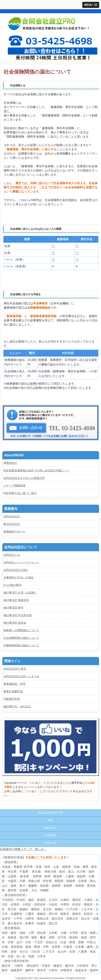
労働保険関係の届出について (21, 645)
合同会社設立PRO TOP (50, 813)
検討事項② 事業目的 (16, 600)
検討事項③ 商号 (13, 608)
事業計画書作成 (13, 691)
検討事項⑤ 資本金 (15, 623)
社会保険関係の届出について (21, 638)
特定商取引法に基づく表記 (20, 493)
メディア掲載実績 (14, 485)
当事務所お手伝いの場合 (19, 577)
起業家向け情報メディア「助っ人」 (23, 849)
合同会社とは (12, 555)
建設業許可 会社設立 (17, 706)
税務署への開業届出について (21, 630)
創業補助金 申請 (14, 684)
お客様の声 (50, 835)
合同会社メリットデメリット (21, 562)
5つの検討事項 (12, 585)
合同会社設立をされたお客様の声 (24, 478)
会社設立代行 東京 (15, 669)
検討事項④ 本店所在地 (18, 615)
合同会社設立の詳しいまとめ (21, 676)
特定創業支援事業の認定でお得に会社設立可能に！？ (36, 470)
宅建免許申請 (12, 699)
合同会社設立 (12, 516)
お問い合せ (50, 843)
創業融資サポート (14, 531)
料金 (51, 820)
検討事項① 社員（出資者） (20, 593)
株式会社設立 (12, 524)
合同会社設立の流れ (16, 570)
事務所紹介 (10, 463)
